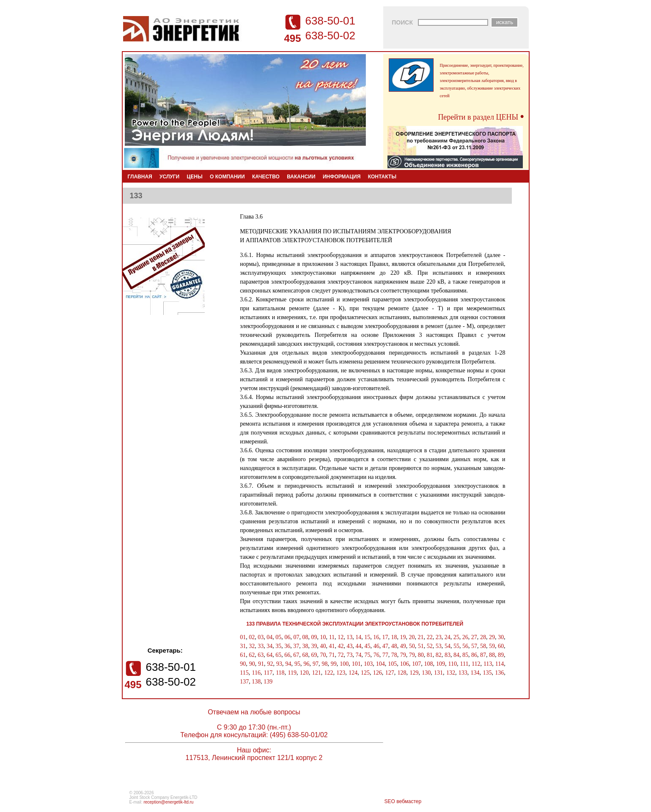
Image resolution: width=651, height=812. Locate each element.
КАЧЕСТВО (266, 177)
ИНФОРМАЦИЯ (342, 177)
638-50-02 (331, 36)
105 (392, 664)
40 (323, 646)
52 (430, 646)
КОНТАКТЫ (382, 177)
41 (332, 646)
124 (353, 673)
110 (453, 664)
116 (256, 673)
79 (403, 655)
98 (324, 664)
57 (474, 646)
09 (314, 637)
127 (390, 673)
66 (287, 655)
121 (317, 673)
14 (358, 637)
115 (244, 673)
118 (280, 673)
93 (279, 664)
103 (368, 664)
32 (252, 646)
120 (304, 673)
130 (426, 673)
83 (448, 655)
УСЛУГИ (169, 177)
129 (414, 673)
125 (365, 673)
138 (256, 682)
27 (474, 637)
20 (412, 637)
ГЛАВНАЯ (140, 177)
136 (499, 673)
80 (421, 655)
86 (474, 655)
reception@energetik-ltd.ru (168, 802)
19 (403, 637)
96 (306, 664)
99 (334, 664)
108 (429, 664)
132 (451, 673)
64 (269, 655)
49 (403, 646)
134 (475, 673)
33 (261, 646)
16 (376, 637)
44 (359, 646)
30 (501, 637)
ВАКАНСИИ (301, 177)
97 (316, 664)
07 (296, 637)
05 (278, 637)
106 (405, 664)
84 (456, 655)
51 (421, 646)
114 (500, 664)
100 (344, 664)
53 (439, 646)
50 (412, 646)
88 (492, 655)
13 (349, 637)
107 (416, 664)
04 (269, 637)
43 (350, 646)
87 (483, 655)
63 (261, 655)
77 (385, 655)
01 (243, 637)
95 (297, 664)
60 (501, 646)
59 (492, 646)
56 (465, 646)
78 (394, 655)
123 (341, 673)
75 (368, 655)
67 (296, 655)
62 (252, 655)
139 (268, 682)
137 (244, 682)
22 (430, 637)
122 (328, 673)
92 (270, 664)
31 (243, 646)
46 (376, 646)
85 (465, 655)
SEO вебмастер (403, 801)
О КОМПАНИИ (227, 177)
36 (287, 646)
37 (296, 646)
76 (376, 655)
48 (394, 646)
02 (252, 637)
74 (359, 655)
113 (488, 664)
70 (323, 655)
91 (261, 664)
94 (288, 664)
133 (463, 673)
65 (278, 655)
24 (448, 637)
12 (341, 637)
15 (367, 637)
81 (430, 655)
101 (356, 664)
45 (368, 646)
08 (305, 637)
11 (332, 637)
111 (464, 664)
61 (243, 655)
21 (421, 637)
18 (394, 637)
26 (465, 637)
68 (305, 655)
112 (476, 664)
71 (332, 655)
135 (487, 673)
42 (341, 646)
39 (314, 646)
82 (439, 655)
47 (385, 646)
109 (441, 664)
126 (378, 673)
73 (350, 655)
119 (292, 673)
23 (439, 637)
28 (483, 637)
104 (380, 664)
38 (305, 646)
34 (269, 646)
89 (501, 655)
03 (261, 637)
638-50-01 (331, 21)
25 (456, 637)
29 (492, 637)
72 (341, 655)
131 (438, 673)
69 (314, 655)
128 (402, 673)
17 (385, 637)
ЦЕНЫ (195, 177)
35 (278, 646)
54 (448, 646)
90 (243, 664)
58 (483, 646)
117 (268, 673)
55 (456, 646)
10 (323, 637)
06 (287, 637)
